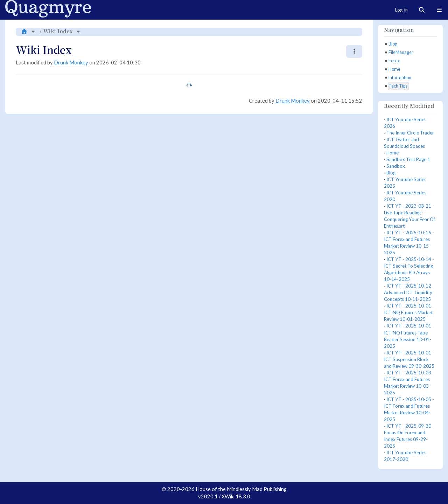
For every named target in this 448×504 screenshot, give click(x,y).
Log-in (401, 10)
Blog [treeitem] (393, 44)
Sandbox (396, 166)
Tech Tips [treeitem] (398, 86)
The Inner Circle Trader (410, 133)
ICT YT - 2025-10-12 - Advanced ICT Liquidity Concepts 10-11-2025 (409, 292)
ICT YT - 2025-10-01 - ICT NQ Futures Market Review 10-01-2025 (409, 312)
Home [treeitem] (394, 69)
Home (393, 153)
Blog (391, 173)
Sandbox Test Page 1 (408, 159)
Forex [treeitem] (394, 61)
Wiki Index (58, 31)
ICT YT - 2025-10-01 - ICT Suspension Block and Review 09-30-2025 (409, 359)
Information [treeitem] (400, 78)
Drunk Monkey (71, 63)
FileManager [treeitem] (401, 52)
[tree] (410, 65)
